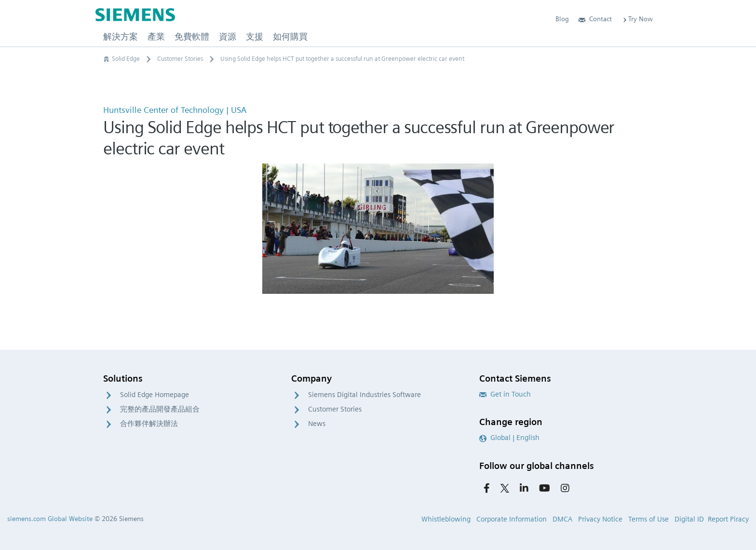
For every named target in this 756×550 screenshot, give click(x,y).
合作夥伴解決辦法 (149, 424)
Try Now (637, 19)
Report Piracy (728, 519)
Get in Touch (505, 394)
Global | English (509, 438)
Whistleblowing (446, 519)
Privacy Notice (600, 519)
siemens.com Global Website (50, 519)
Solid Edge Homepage (155, 395)
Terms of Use (648, 519)
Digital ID (689, 519)
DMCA (562, 519)
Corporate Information (512, 519)
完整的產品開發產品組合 (160, 409)
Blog (562, 19)
